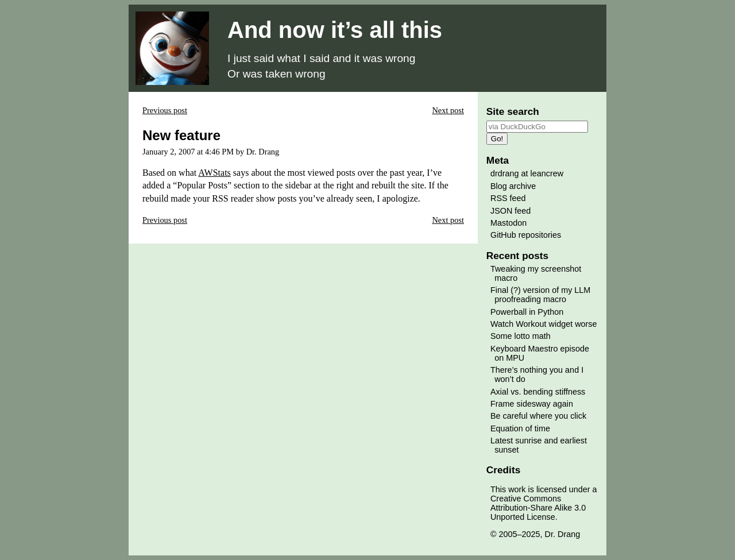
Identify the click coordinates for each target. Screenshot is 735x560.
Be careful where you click (538, 416)
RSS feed (508, 198)
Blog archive (513, 186)
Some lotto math (521, 336)
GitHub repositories (526, 235)
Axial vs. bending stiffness (538, 392)
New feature (181, 135)
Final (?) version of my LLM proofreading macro (540, 295)
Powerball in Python (527, 312)
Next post (448, 110)
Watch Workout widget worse (544, 324)
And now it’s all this (335, 30)
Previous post (165, 110)
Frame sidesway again (532, 404)
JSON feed (510, 211)
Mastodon (508, 223)
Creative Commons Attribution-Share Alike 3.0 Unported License (538, 508)
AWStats (214, 173)
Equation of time (520, 428)
